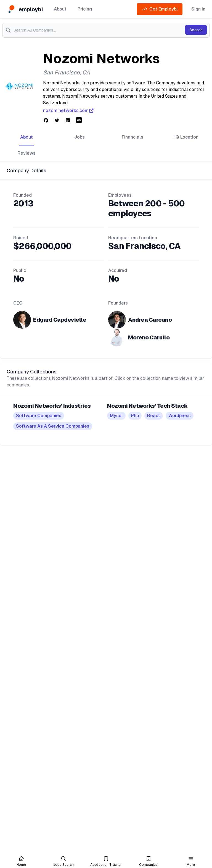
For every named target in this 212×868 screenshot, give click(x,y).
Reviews (26, 153)
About (60, 9)
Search (196, 30)
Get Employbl (160, 9)
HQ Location (185, 137)
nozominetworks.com (69, 111)
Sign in (198, 9)
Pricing (85, 9)
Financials (132, 137)
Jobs (79, 137)
